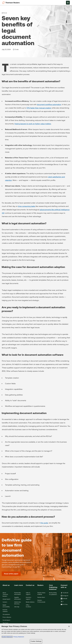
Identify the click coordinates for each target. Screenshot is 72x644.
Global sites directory (18, 603)
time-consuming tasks (27, 206)
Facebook (64, 593)
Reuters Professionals (41, 601)
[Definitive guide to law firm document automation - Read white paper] (11, 574)
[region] (36, 634)
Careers (5, 602)
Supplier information (17, 598)
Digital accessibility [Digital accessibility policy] (6, 606)
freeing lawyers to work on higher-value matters (33, 124)
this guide (44, 523)
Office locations (28, 606)
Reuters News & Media (41, 594)
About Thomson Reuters (5, 595)
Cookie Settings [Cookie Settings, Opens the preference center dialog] (36, 641)
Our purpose (6, 614)
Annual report (6, 599)
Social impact (6, 620)
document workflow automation (49, 105)
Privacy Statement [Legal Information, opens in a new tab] (18, 637)
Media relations (30, 602)
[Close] (69, 626)
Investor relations (5, 611)
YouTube (64, 604)
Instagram (64, 596)
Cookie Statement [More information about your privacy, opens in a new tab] (7, 637)
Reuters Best (41, 597)
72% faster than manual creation (39, 108)
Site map (17, 607)
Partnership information (17, 594)
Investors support (29, 598)
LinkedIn (64, 599)
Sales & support (28, 594)
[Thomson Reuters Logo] (11, 3)
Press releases (7, 617)
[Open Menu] (68, 3)
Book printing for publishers (53, 594)
